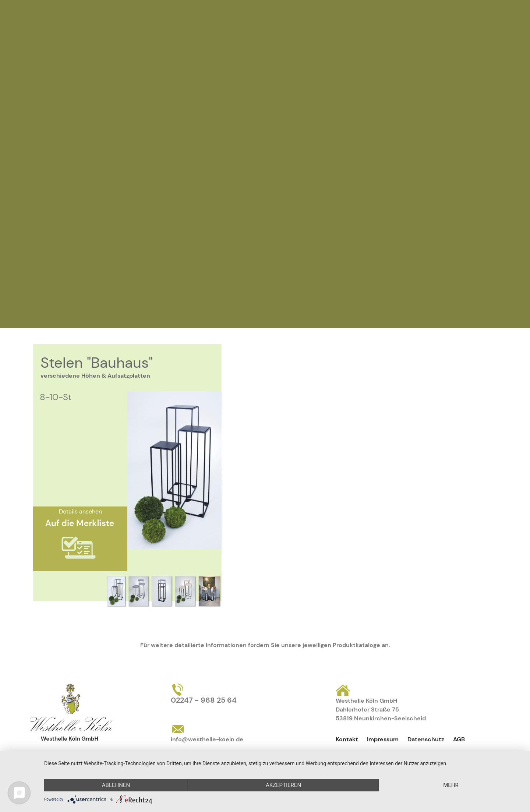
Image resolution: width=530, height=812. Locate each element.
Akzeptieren (283, 785)
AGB (459, 739)
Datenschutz (426, 739)
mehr (451, 785)
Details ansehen (80, 511)
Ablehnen (116, 785)
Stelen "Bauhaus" (97, 363)
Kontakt (347, 739)
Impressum (383, 739)
